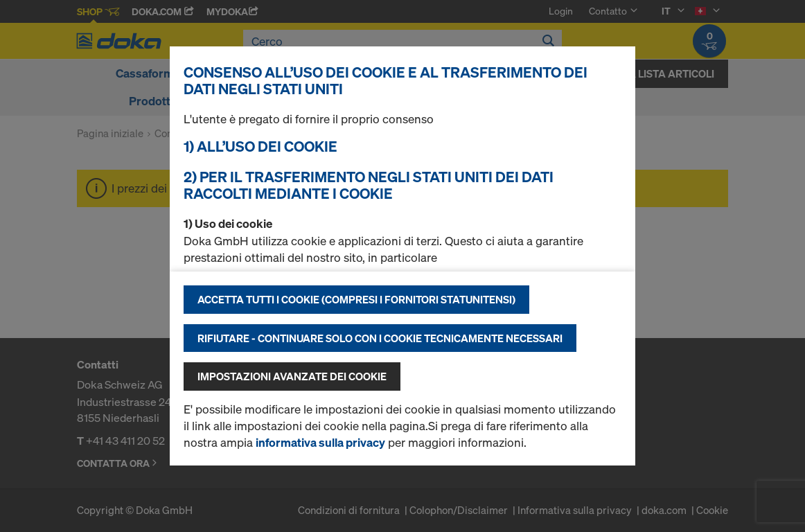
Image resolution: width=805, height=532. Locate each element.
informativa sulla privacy (320, 442)
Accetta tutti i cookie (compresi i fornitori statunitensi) (356, 299)
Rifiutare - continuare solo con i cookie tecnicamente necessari (380, 338)
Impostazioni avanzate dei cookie (292, 376)
